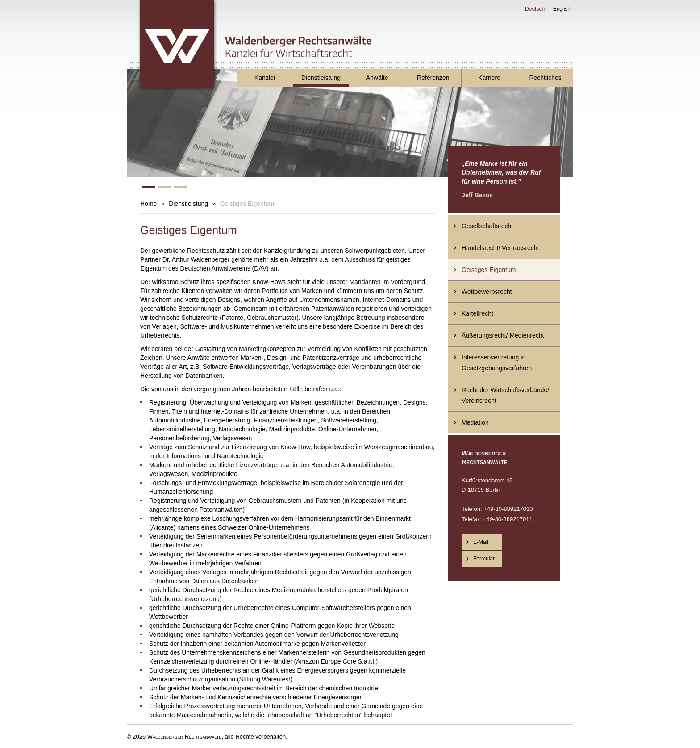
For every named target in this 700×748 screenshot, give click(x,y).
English (562, 9)
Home (148, 204)
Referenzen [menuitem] (433, 78)
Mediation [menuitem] (475, 422)
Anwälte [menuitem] (377, 78)
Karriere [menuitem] (489, 78)
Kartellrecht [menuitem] (477, 313)
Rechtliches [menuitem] (545, 78)
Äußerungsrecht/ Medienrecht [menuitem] (503, 335)
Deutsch (535, 9)
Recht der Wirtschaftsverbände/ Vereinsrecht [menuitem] (505, 395)
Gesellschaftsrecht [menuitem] (487, 226)
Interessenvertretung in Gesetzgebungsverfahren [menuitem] (497, 363)
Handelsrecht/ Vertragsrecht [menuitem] (500, 248)
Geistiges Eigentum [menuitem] (489, 270)
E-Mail (481, 542)
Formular (484, 559)
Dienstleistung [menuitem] (321, 78)
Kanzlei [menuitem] (265, 78)
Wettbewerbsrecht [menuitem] (487, 292)
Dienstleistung (188, 204)
